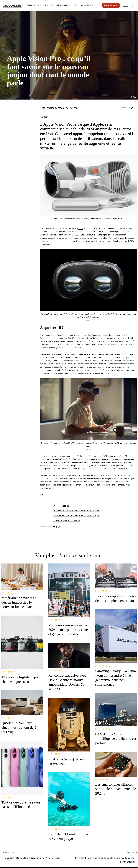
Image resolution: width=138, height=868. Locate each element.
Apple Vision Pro (64, 335)
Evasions (48, 5)
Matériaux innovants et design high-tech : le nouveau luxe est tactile (19, 602)
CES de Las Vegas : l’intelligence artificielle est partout (116, 739)
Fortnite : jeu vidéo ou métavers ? (67, 520)
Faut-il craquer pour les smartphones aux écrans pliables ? (77, 510)
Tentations (32, 5)
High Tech (12, 50)
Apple (80, 228)
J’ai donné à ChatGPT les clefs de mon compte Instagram (77, 515)
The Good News (84, 5)
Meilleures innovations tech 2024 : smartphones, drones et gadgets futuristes (69, 630)
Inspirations (64, 5)
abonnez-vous (111, 5)
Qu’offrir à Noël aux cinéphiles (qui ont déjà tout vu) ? (19, 727)
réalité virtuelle (108, 361)
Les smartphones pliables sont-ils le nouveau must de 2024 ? (116, 789)
